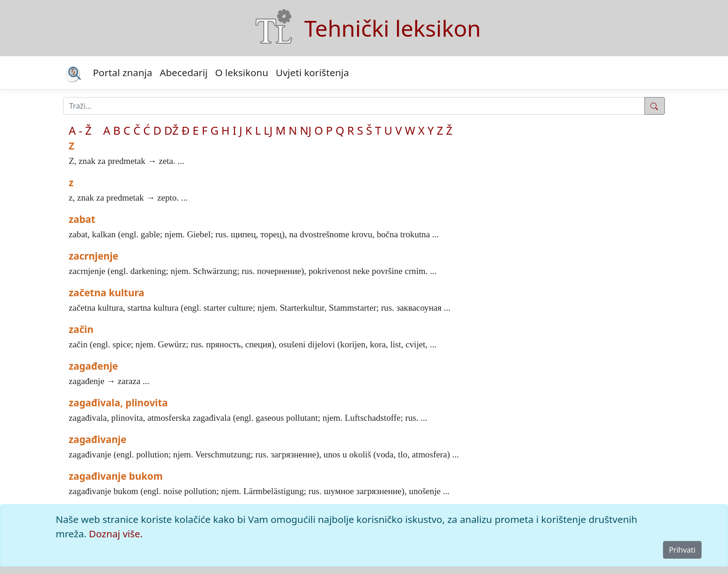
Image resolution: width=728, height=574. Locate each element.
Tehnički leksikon (392, 28)
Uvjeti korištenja (312, 72)
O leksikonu (242, 72)
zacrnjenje (94, 256)
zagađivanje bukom (116, 476)
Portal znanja (123, 72)
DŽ (172, 130)
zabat (82, 219)
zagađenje (93, 366)
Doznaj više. (116, 534)
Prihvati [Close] (682, 550)
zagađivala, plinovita (118, 403)
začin (81, 329)
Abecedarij (184, 72)
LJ (268, 130)
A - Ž (80, 130)
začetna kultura (107, 293)
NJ (306, 130)
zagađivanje (97, 439)
